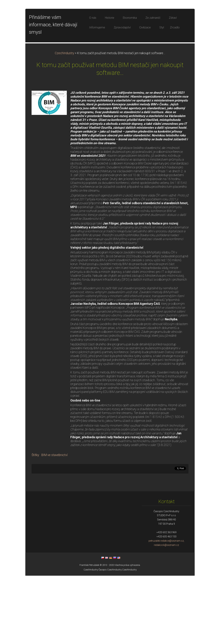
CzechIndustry (64, 122)
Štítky (35, 523)
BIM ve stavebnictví (54, 523)
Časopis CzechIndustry (110, 638)
